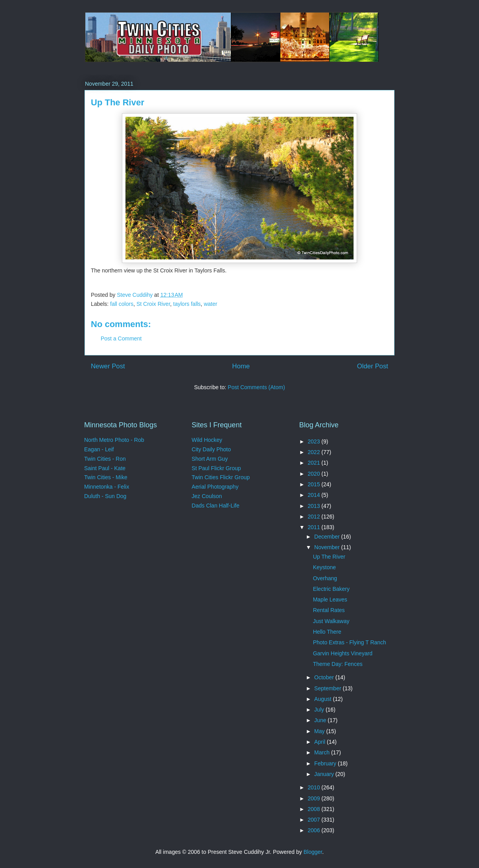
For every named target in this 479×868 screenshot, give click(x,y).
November (328, 547)
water (210, 304)
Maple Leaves (330, 600)
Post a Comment (121, 338)
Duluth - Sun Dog (105, 496)
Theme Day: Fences (338, 664)
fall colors (122, 304)
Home (241, 366)
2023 (314, 441)
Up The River (329, 557)
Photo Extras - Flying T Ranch (350, 642)
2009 (314, 798)
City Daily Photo (211, 449)
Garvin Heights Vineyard (343, 653)
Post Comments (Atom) (256, 387)
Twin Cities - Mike (106, 477)
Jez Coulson (207, 496)
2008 (314, 809)
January (325, 774)
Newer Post (108, 366)
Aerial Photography (215, 487)
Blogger (313, 852)
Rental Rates (329, 610)
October (325, 677)
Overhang (325, 578)
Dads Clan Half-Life (215, 506)
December (328, 537)
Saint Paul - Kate (105, 468)
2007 (314, 820)
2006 (314, 830)
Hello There (327, 632)
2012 (314, 517)
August (323, 699)
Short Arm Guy (210, 459)
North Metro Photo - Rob (114, 440)
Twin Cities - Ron (105, 459)
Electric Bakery (331, 589)
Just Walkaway (331, 621)
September (328, 688)
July (320, 710)
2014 (314, 495)
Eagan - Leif (99, 449)
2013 (314, 506)
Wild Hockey (207, 440)
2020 (314, 474)
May (320, 731)
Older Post (373, 366)
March (323, 752)
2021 (314, 463)
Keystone (324, 567)
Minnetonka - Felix (107, 487)
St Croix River (153, 304)
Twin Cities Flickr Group (221, 477)
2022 (314, 452)
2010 (314, 787)
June (321, 720)
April (321, 742)
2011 (314, 527)
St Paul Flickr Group (216, 468)
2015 (314, 484)
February (326, 763)
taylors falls (187, 304)
